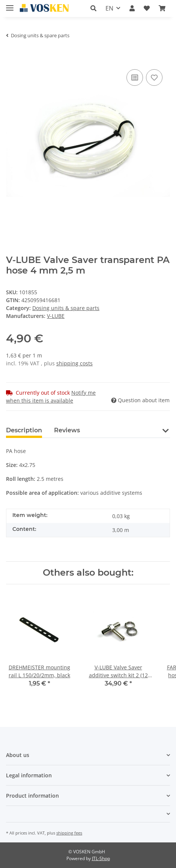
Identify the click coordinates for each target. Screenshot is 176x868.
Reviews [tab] (67, 430)
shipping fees (69, 833)
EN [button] (109, 8)
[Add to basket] (12, 56)
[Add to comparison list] (135, 78)
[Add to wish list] (154, 78)
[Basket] (162, 8)
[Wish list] (147, 8)
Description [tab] (24, 430)
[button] (93, 8)
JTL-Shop (101, 858)
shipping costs (74, 363)
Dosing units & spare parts (66, 308)
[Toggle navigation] (10, 5)
